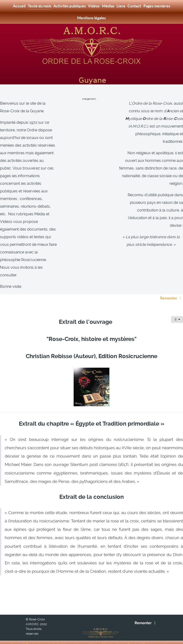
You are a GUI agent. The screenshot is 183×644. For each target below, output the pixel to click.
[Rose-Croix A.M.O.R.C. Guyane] (91, 45)
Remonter (172, 287)
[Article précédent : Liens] (25, 578)
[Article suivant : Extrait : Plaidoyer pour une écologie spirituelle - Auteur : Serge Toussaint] (160, 578)
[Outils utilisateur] (177, 309)
